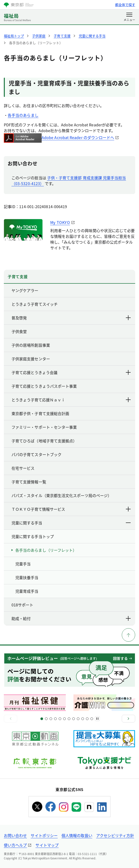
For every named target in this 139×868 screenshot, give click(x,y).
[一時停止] (97, 719)
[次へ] (128, 719)
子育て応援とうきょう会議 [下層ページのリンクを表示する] (71, 372)
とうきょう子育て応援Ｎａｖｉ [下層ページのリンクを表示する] (71, 400)
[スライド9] (60, 719)
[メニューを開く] (129, 17)
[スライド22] (92, 719)
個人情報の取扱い (77, 835)
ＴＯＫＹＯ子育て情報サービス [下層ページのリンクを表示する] (71, 509)
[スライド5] (51, 719)
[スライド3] (46, 719)
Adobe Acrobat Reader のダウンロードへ (59, 137)
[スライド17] (78, 719)
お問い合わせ (15, 835)
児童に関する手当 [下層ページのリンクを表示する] (71, 523)
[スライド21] (87, 719)
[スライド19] (83, 719)
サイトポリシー (44, 835)
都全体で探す (125, 5)
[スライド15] (74, 719)
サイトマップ (47, 845)
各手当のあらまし (23, 115)
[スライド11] (64, 719)
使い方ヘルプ (15, 845)
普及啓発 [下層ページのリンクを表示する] (71, 318)
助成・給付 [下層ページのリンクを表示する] (71, 618)
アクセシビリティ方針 (115, 835)
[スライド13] (69, 719)
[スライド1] (42, 719)
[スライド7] (55, 719)
